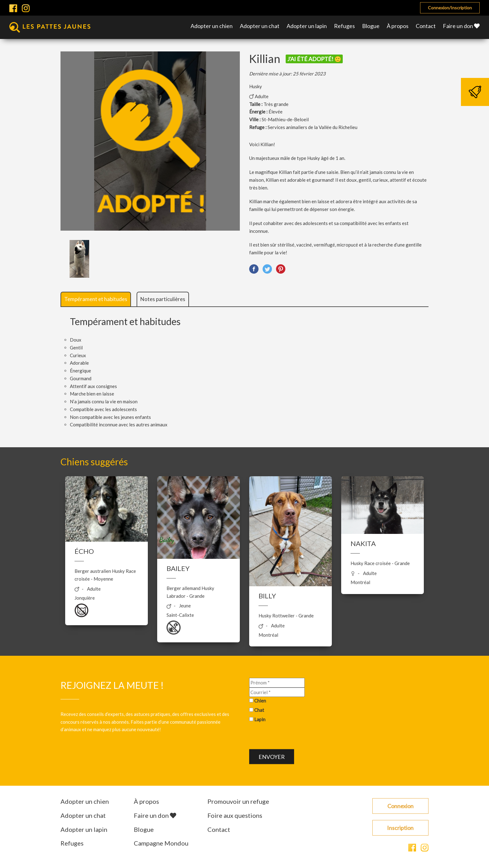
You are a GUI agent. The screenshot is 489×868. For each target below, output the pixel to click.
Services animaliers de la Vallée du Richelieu (312, 127)
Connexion (400, 806)
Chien (260, 701)
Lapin (260, 719)
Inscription (400, 828)
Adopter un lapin (307, 26)
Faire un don (461, 26)
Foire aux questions (235, 815)
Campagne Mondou (161, 843)
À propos (398, 26)
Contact (426, 26)
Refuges (344, 26)
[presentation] (297, 737)
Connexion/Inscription (450, 8)
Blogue (371, 26)
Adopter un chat (260, 26)
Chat (259, 710)
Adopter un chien (212, 26)
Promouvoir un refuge (238, 801)
